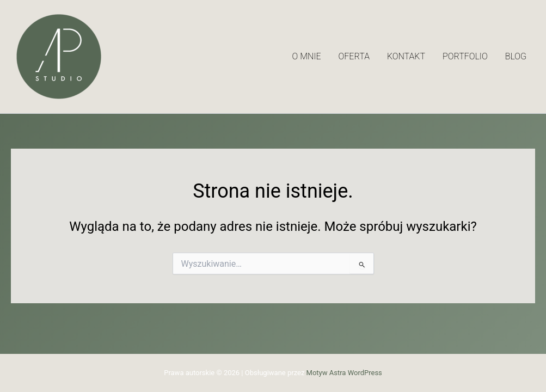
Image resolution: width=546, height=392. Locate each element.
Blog (516, 56)
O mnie (307, 56)
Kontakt (406, 56)
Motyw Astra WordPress (344, 373)
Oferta (354, 56)
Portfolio (465, 56)
